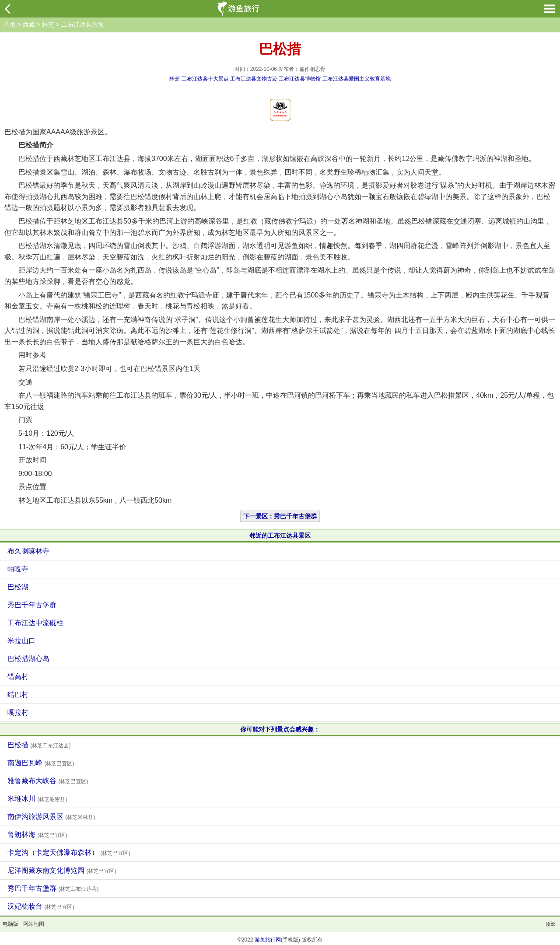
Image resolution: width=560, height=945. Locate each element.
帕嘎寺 (18, 569)
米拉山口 (21, 641)
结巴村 (18, 695)
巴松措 (39, 745)
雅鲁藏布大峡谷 (48, 781)
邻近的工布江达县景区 (280, 535)
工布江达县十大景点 (205, 79)
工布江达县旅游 (83, 24)
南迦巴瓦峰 (41, 763)
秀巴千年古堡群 (32, 605)
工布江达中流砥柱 (35, 623)
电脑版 (10, 924)
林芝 (48, 24)
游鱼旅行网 (268, 940)
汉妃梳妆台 (41, 906)
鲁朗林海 (37, 835)
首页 (10, 24)
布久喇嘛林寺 (28, 551)
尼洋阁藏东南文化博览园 (62, 870)
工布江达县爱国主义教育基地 (357, 79)
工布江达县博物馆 (300, 79)
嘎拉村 (18, 712)
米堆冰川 (37, 799)
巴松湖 (18, 587)
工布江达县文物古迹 (254, 79)
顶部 (550, 924)
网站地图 (34, 924)
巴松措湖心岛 (28, 659)
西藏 (29, 24)
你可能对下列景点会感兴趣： (280, 729)
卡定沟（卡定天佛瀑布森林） (69, 852)
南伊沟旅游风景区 (51, 817)
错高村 (18, 677)
